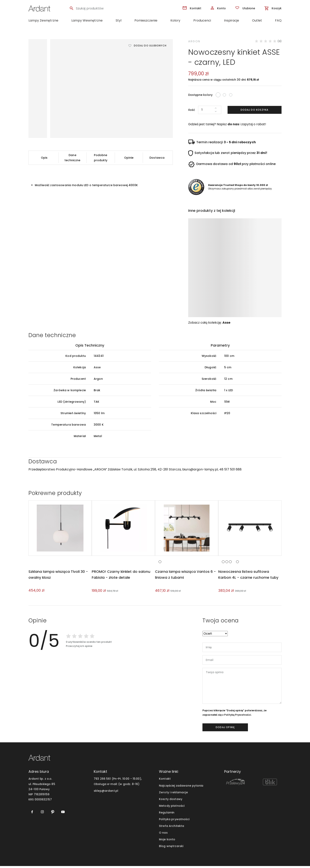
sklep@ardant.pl (106, 793)
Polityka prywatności (174, 821)
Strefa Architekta (172, 828)
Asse (226, 323)
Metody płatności (172, 808)
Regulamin (167, 814)
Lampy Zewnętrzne (43, 20)
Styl (119, 20)
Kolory (175, 20)
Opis (44, 158)
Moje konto (167, 841)
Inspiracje (232, 20)
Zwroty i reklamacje (173, 794)
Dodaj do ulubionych (150, 46)
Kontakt (165, 781)
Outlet (257, 20)
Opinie (129, 158)
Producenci (202, 20)
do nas (233, 124)
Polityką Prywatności (238, 717)
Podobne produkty (101, 158)
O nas (163, 835)
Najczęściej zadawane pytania (181, 788)
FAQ (278, 20)
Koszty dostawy (171, 801)
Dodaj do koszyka (254, 110)
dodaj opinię (225, 729)
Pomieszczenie (146, 20)
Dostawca (157, 158)
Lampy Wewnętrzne (87, 20)
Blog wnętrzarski (171, 848)
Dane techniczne (72, 158)
